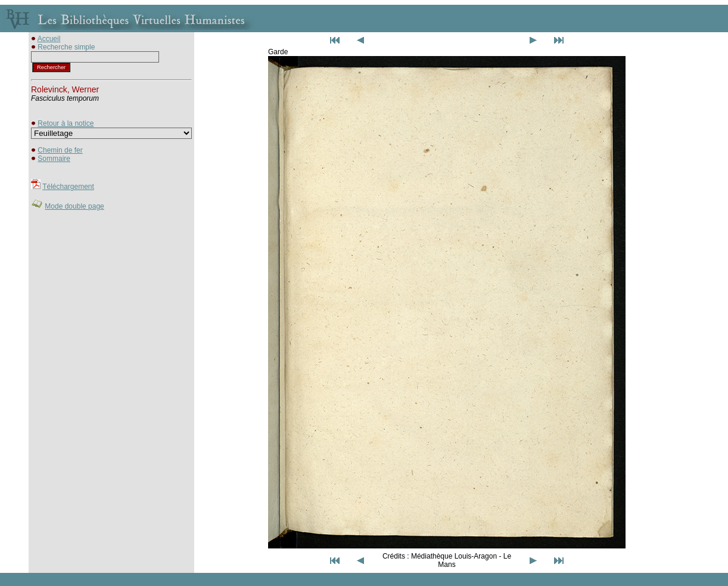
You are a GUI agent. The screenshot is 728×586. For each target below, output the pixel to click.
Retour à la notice (66, 123)
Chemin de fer (60, 150)
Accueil (49, 39)
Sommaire (54, 159)
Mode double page (74, 206)
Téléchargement (68, 187)
